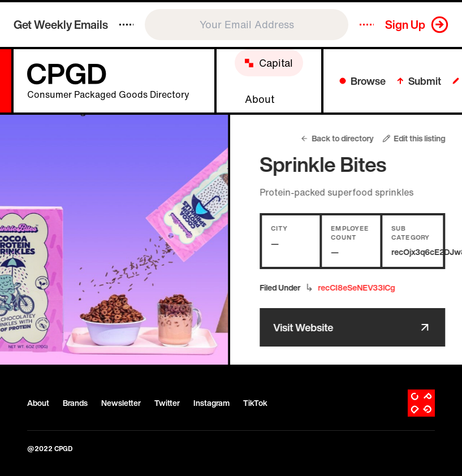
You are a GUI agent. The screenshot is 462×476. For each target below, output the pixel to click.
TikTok (255, 403)
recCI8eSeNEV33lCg (363, 288)
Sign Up (405, 25)
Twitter (167, 403)
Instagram (211, 403)
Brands (75, 403)
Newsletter (121, 403)
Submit (419, 81)
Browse (362, 81)
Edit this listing (421, 139)
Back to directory (344, 139)
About (38, 403)
